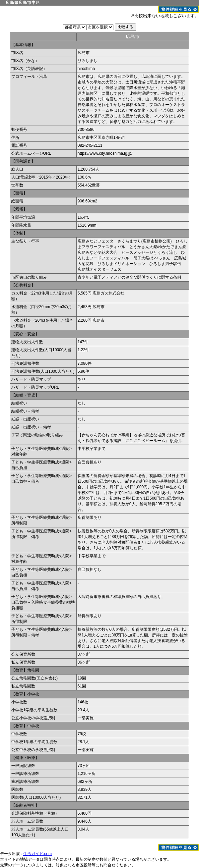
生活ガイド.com (37, 854)
